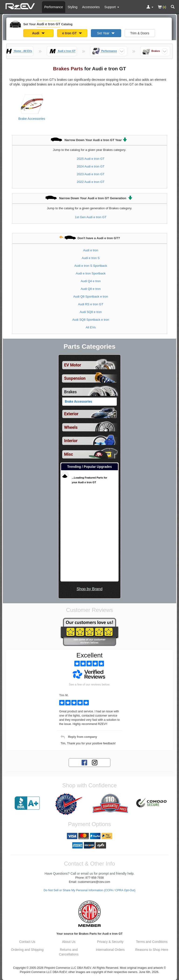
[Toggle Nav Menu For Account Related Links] (150, 7)
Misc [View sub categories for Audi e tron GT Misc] (69, 454)
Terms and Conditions (152, 942)
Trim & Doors (140, 33)
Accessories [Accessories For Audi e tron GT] (91, 7)
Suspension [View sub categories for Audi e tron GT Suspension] (75, 378)
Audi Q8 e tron (91, 289)
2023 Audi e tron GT (91, 174)
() (162, 7)
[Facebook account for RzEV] (84, 762)
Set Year (106, 33)
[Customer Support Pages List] (112, 7)
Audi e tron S (91, 258)
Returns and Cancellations (69, 952)
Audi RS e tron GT (91, 304)
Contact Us (27, 942)
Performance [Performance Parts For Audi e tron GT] (54, 7)
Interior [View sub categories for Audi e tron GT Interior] (71, 441)
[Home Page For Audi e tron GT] (21, 6)
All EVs (91, 327)
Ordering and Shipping (27, 950)
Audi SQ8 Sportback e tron (91, 320)
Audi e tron (91, 250)
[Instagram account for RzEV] (95, 762)
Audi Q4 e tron (91, 281)
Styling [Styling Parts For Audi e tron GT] (72, 7)
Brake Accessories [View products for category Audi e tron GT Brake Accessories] (32, 119)
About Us (69, 942)
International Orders (110, 950)
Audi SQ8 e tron (91, 312)
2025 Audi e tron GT (91, 159)
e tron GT (72, 33)
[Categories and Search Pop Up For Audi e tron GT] (173, 7)
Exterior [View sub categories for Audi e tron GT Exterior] (71, 414)
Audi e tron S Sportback (91, 266)
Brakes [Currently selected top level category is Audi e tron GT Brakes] (70, 392)
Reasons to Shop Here (152, 950)
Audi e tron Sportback (91, 273)
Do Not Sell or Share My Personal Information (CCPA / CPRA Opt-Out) (89, 890)
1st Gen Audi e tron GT (91, 217)
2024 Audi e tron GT (91, 166)
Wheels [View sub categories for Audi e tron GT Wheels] (71, 427)
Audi (38, 33)
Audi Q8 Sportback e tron (91, 296)
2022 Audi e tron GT (91, 182)
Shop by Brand (89, 589)
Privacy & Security (110, 942)
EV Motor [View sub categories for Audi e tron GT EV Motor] (73, 365)
